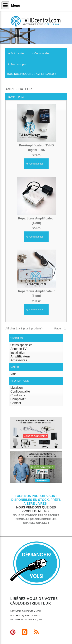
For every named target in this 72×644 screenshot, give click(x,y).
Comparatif (18, 399)
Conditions (18, 395)
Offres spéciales (21, 345)
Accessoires (19, 360)
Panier (14, 367)
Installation (18, 353)
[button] (18, 53)
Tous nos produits (20, 74)
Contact (16, 403)
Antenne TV (18, 349)
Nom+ (12, 97)
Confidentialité (20, 391)
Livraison (17, 388)
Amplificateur (46, 74)
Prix (21, 97)
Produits (16, 338)
